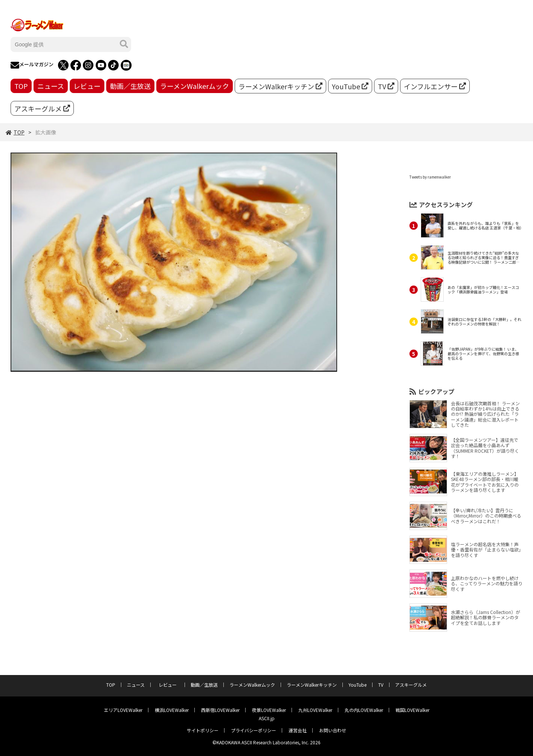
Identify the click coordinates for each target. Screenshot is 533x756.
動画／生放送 (130, 86)
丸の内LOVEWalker (364, 710)
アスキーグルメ (42, 108)
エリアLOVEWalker (123, 710)
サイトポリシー (203, 730)
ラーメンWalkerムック (195, 86)
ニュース (51, 86)
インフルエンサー (435, 86)
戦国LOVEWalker (412, 710)
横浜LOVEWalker (172, 710)
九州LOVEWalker (315, 710)
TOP (21, 86)
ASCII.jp (267, 718)
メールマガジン (32, 65)
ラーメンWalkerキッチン (280, 86)
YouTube (350, 86)
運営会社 (298, 730)
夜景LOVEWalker (269, 710)
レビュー (87, 86)
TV (386, 86)
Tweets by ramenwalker (430, 177)
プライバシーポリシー (254, 730)
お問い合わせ (333, 730)
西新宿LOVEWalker (220, 710)
